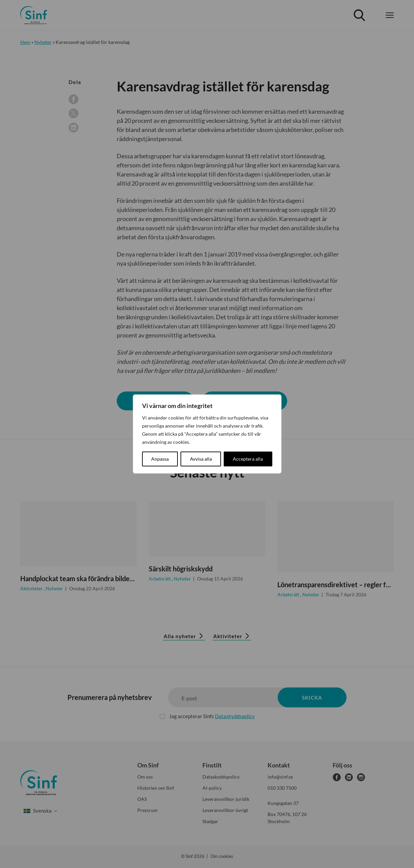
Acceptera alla (248, 459)
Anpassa (160, 459)
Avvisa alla (201, 459)
